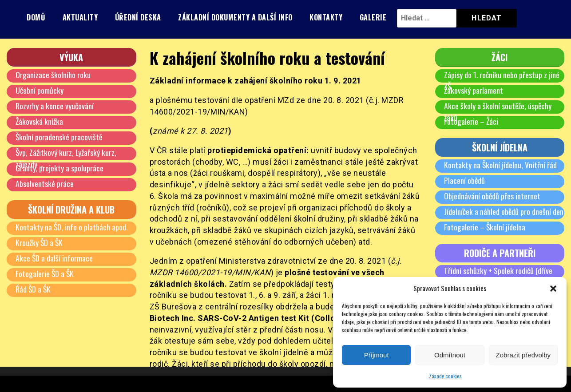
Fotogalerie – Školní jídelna (485, 227)
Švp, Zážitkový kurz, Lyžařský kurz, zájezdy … (66, 158)
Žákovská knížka (40, 121)
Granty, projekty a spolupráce (59, 168)
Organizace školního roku (53, 75)
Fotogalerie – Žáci (472, 121)
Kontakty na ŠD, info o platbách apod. (72, 227)
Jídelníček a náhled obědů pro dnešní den (504, 211)
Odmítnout (450, 355)
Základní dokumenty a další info (235, 17)
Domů (36, 17)
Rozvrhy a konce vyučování (55, 106)
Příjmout (377, 355)
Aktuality (80, 17)
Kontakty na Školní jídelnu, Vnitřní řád (501, 165)
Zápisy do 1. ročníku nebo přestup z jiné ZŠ (502, 80)
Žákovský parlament (474, 90)
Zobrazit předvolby (523, 355)
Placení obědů (465, 180)
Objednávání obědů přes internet (492, 196)
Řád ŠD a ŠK (34, 289)
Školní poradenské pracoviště (59, 137)
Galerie (373, 17)
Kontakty (326, 17)
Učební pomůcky (40, 90)
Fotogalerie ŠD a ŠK (45, 273)
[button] (553, 289)
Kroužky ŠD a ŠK (40, 242)
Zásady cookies (445, 376)
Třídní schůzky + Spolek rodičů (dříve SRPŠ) (498, 276)
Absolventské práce (45, 183)
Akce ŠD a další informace (54, 258)
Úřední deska (138, 17)
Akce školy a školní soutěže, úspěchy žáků (498, 111)
